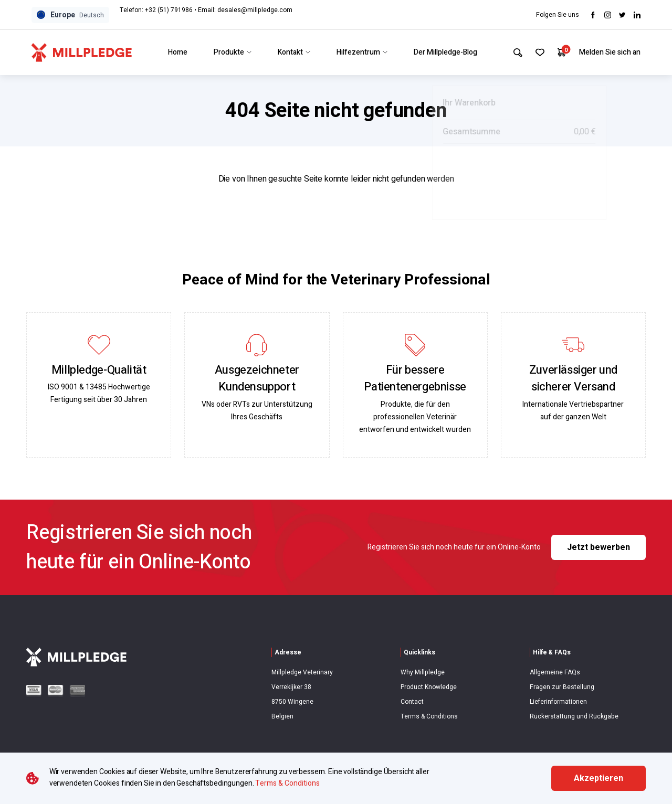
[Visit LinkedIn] (637, 15)
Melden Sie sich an (610, 52)
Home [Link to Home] (175, 52)
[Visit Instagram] (608, 15)
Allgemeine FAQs (555, 672)
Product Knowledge (429, 687)
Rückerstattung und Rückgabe (574, 716)
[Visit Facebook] (593, 15)
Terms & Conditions (429, 716)
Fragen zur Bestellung (562, 687)
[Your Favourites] (537, 52)
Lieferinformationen (558, 702)
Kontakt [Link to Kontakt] (291, 52)
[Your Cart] (561, 52)
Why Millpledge (423, 672)
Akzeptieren (598, 778)
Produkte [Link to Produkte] (230, 52)
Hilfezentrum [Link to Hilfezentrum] (359, 52)
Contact (412, 702)
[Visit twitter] (622, 15)
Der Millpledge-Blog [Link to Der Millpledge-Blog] (443, 52)
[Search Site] (513, 52)
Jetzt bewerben (598, 547)
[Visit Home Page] (82, 52)
